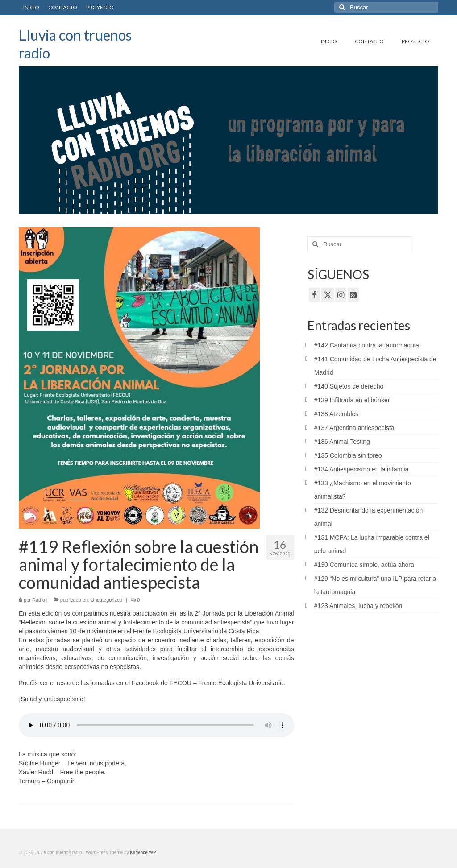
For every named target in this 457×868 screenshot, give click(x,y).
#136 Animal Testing (342, 442)
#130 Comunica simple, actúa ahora (364, 565)
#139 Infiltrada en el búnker (352, 400)
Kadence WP (143, 853)
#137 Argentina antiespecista (354, 428)
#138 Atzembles (337, 414)
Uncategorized (106, 600)
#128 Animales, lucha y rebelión (358, 606)
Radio (39, 600)
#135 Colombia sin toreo (348, 455)
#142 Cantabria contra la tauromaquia (367, 345)
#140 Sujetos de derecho (349, 386)
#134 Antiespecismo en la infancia (361, 469)
